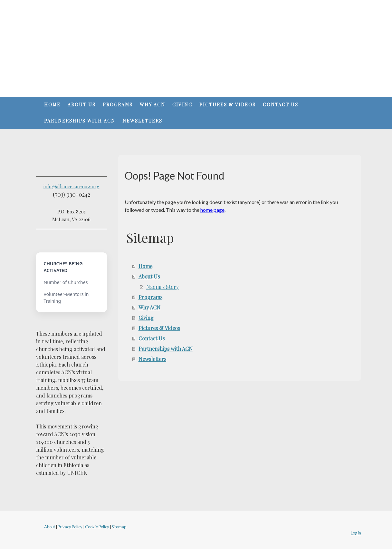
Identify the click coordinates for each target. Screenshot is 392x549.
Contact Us (281, 105)
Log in (356, 533)
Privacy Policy (70, 527)
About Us (82, 105)
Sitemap (119, 527)
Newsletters (142, 121)
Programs (118, 105)
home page (212, 210)
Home (52, 105)
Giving (182, 105)
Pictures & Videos (228, 105)
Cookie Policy (97, 527)
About (50, 527)
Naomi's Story (163, 287)
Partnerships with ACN (80, 121)
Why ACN (153, 105)
